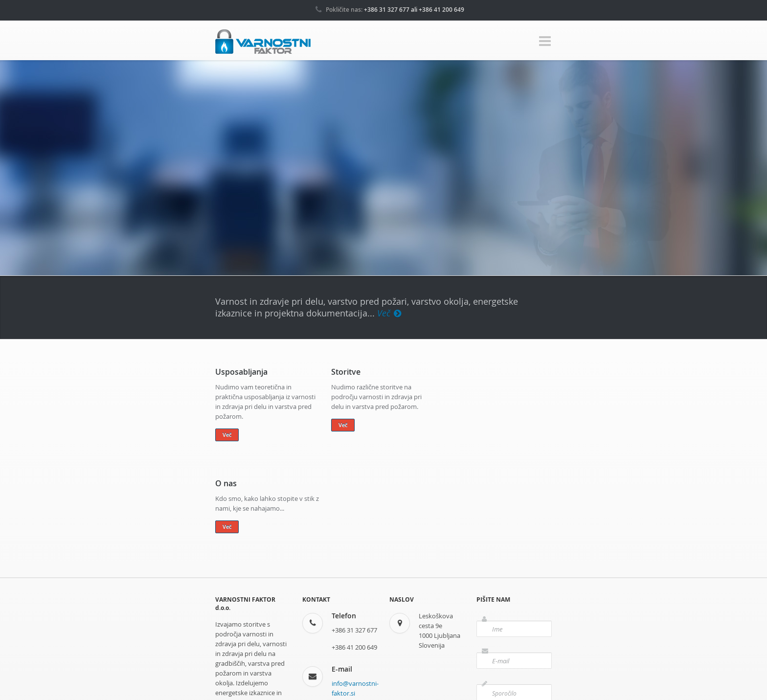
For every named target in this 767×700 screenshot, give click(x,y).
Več (389, 313)
